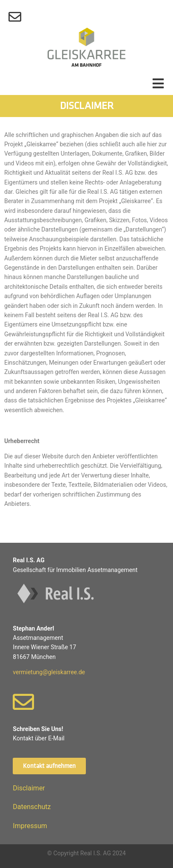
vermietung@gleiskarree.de (49, 672)
